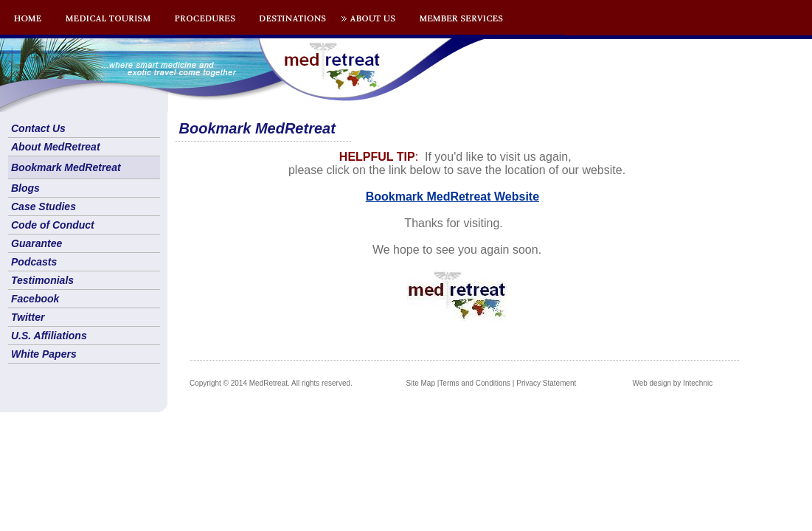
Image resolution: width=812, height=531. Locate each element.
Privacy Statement (546, 383)
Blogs (25, 188)
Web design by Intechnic (672, 383)
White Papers (44, 354)
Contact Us (38, 128)
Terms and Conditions (475, 383)
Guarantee (37, 243)
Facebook (35, 299)
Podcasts (34, 262)
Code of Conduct (53, 225)
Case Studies (44, 206)
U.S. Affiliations (49, 336)
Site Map (421, 383)
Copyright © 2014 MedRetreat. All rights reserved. (271, 383)
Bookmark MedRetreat (66, 167)
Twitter (28, 317)
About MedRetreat (56, 147)
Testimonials (42, 280)
